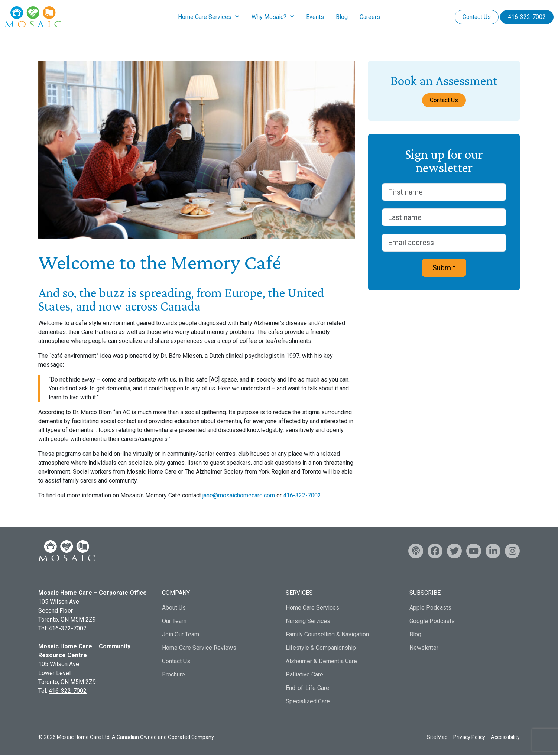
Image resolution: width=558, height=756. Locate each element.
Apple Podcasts (430, 609)
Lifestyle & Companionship (321, 649)
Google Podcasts (432, 622)
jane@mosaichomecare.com (239, 497)
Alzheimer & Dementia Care (321, 662)
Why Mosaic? (269, 17)
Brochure (173, 676)
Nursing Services (308, 622)
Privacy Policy (469, 738)
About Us (174, 609)
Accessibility (505, 738)
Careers (370, 17)
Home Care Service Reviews (199, 649)
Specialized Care (308, 702)
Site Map (437, 738)
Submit (444, 269)
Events (315, 17)
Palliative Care (304, 676)
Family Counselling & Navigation (327, 635)
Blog (342, 17)
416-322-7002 (527, 17)
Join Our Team (181, 635)
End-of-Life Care (307, 689)
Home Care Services (205, 17)
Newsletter (424, 649)
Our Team (174, 622)
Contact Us (477, 17)
